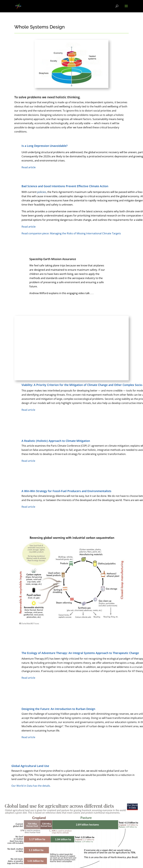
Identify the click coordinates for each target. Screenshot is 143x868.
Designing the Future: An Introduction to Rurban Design (58, 709)
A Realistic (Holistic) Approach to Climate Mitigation (56, 441)
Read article (29, 227)
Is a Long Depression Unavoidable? (45, 146)
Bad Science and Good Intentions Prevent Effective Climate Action (65, 186)
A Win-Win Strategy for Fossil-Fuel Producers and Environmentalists (66, 491)
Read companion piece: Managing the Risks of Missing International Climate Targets (71, 233)
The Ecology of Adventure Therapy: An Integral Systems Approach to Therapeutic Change (80, 653)
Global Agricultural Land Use (30, 766)
